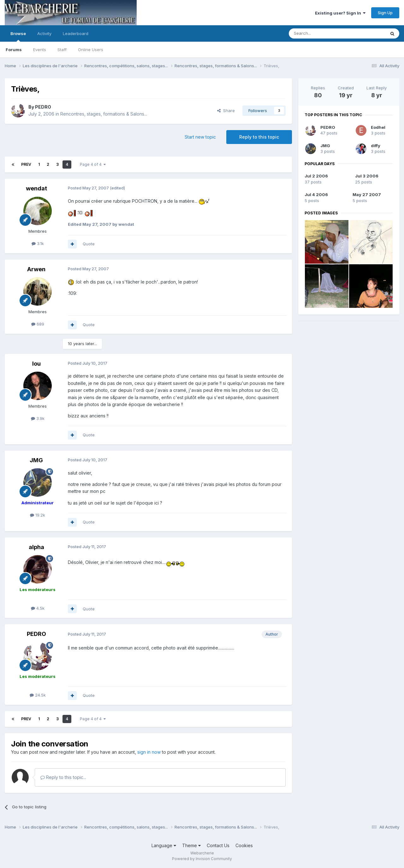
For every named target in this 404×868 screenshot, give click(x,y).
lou (36, 364)
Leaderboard (76, 33)
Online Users (91, 50)
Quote (89, 244)
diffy (376, 146)
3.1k (38, 243)
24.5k (38, 695)
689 (38, 324)
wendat (36, 188)
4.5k (38, 608)
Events (40, 50)
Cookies (244, 845)
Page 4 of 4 (93, 164)
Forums (14, 50)
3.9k (38, 418)
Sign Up (385, 13)
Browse (18, 36)
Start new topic (200, 137)
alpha (36, 547)
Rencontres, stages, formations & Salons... (104, 114)
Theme (191, 845)
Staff (62, 50)
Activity (44, 33)
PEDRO (43, 107)
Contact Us (218, 845)
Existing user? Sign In (340, 13)
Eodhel (378, 127)
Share (226, 111)
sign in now (149, 752)
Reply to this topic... (63, 777)
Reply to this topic (259, 137)
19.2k (38, 515)
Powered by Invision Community (202, 859)
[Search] (321, 33)
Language (164, 845)
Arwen (36, 269)
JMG (36, 460)
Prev (26, 164)
